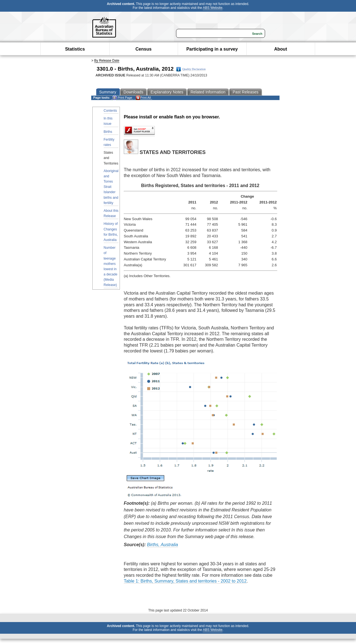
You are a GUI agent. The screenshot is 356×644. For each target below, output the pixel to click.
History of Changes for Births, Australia (111, 232)
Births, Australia (162, 545)
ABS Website (212, 8)
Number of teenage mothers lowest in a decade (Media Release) (111, 266)
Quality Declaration (191, 69)
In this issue (108, 121)
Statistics (75, 49)
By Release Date (107, 61)
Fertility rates (109, 142)
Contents (110, 111)
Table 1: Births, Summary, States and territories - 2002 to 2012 (185, 581)
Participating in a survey (212, 49)
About (281, 49)
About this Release (111, 213)
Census (144, 49)
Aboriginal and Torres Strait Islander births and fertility (111, 187)
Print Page (122, 98)
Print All (143, 98)
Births (108, 132)
